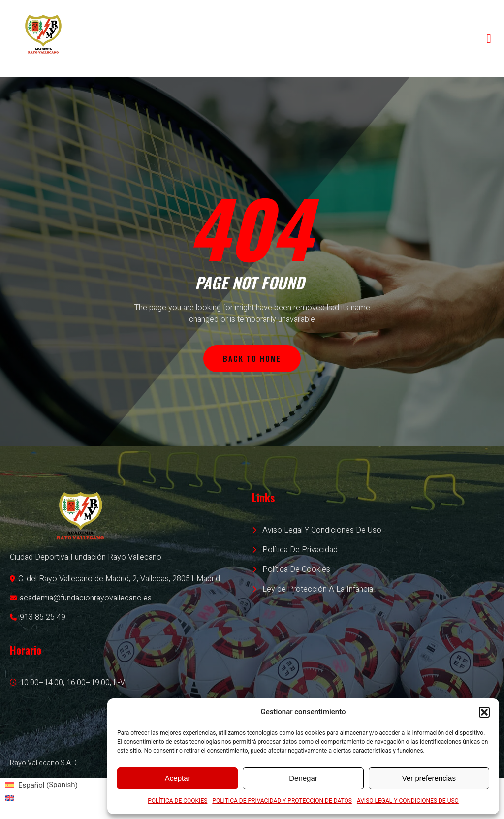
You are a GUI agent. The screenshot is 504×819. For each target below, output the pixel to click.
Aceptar (178, 778)
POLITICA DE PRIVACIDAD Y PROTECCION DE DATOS (282, 801)
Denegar (303, 778)
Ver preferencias (429, 778)
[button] (484, 712)
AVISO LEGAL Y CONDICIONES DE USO (408, 801)
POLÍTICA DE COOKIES (177, 801)
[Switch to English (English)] (42, 798)
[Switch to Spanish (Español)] (42, 785)
